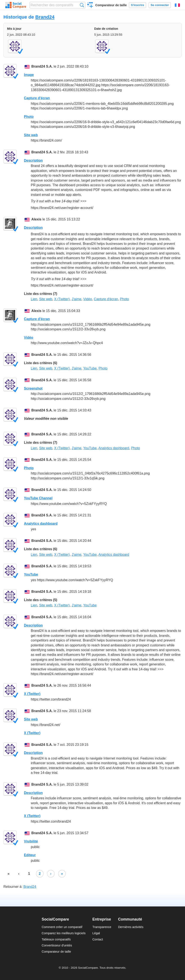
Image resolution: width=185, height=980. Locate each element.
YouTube (90, 368)
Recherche (82, 5)
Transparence (102, 927)
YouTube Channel (38, 498)
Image (29, 75)
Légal (96, 933)
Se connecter (160, 5)
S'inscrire (137, 5)
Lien (34, 299)
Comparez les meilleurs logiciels (64, 933)
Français (177, 5)
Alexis (36, 219)
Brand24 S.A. (42, 66)
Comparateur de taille (111, 5)
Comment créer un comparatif (62, 927)
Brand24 (45, 17)
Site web (31, 135)
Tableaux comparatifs (56, 939)
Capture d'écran (37, 98)
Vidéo (88, 299)
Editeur (30, 855)
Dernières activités (131, 927)
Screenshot (33, 388)
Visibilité (31, 841)
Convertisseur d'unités (57, 945)
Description (33, 160)
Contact (98, 939)
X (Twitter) (62, 299)
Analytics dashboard (114, 448)
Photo (29, 117)
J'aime (76, 299)
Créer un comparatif (90, 6)
